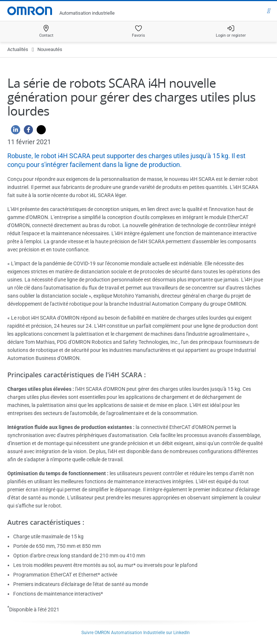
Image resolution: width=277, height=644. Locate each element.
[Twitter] (39, 132)
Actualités (18, 49)
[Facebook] (27, 132)
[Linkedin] (14, 132)
